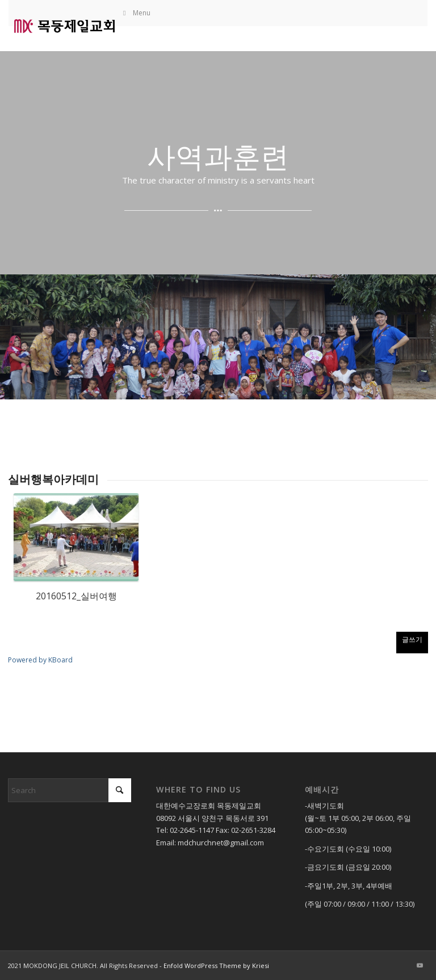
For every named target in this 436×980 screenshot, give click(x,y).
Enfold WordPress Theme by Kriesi (216, 966)
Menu (136, 13)
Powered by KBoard (40, 660)
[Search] (70, 790)
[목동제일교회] (64, 26)
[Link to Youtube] (420, 965)
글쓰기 (412, 639)
